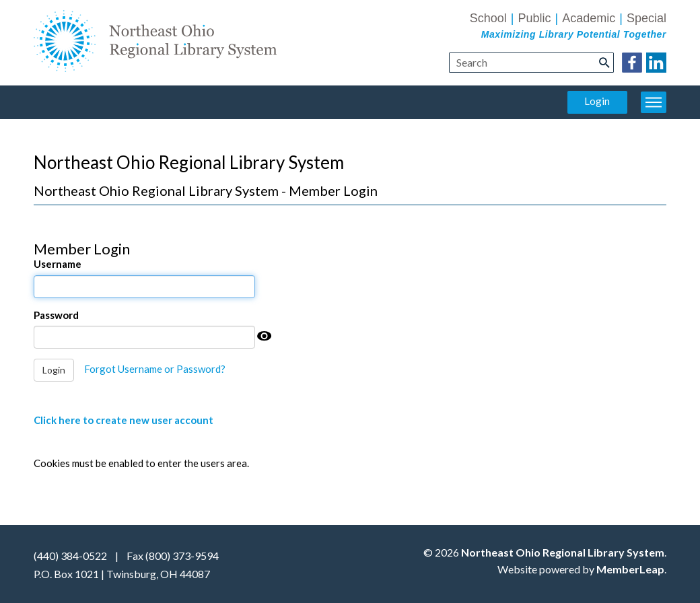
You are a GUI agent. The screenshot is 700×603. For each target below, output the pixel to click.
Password (56, 315)
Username (58, 264)
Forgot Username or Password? (155, 369)
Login (597, 101)
